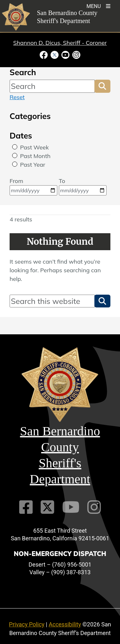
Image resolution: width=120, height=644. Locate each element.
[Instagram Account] (94, 507)
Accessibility (65, 624)
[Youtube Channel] (71, 507)
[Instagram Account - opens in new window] (76, 54)
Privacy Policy (27, 624)
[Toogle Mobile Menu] (98, 6)
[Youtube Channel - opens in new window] (66, 54)
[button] (102, 86)
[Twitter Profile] (47, 507)
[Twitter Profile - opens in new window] (55, 54)
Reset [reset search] (17, 97)
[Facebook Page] (26, 507)
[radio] (15, 147)
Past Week (35, 147)
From (33, 186)
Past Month (35, 156)
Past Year (33, 165)
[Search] (52, 86)
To (83, 186)
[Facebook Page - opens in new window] (44, 54)
